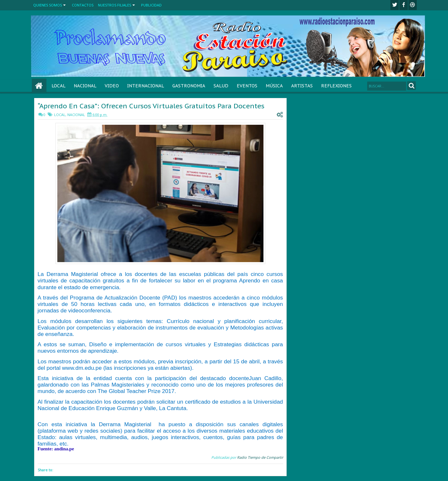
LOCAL (58, 86)
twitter (395, 5)
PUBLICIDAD (151, 5)
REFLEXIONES (336, 86)
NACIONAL (85, 86)
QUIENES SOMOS (48, 5)
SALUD (221, 86)
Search (411, 86)
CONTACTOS (83, 5)
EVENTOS (247, 86)
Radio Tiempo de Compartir (260, 457)
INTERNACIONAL (146, 86)
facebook (404, 5)
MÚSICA (274, 86)
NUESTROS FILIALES (114, 5)
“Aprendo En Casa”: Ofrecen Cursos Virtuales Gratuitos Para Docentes (151, 106)
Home (39, 86)
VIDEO (112, 86)
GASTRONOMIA (189, 86)
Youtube (413, 5)
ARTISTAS (302, 86)
